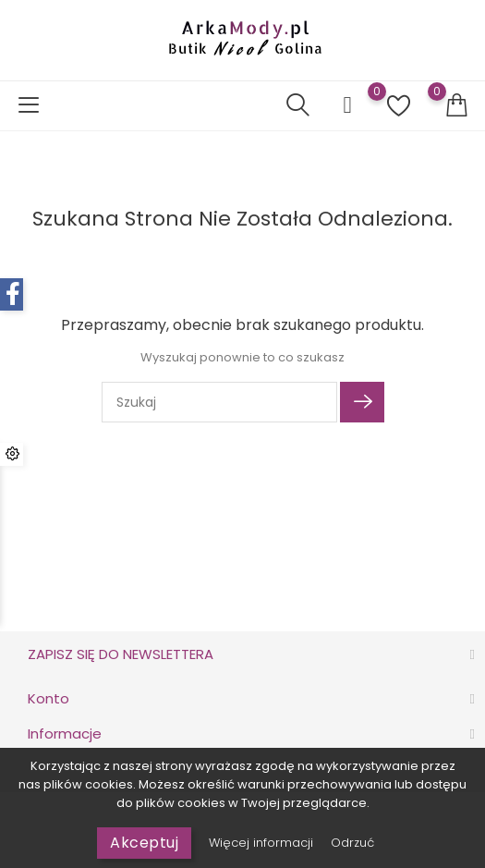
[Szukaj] (219, 402)
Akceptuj (144, 843)
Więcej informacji (263, 843)
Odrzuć (352, 843)
